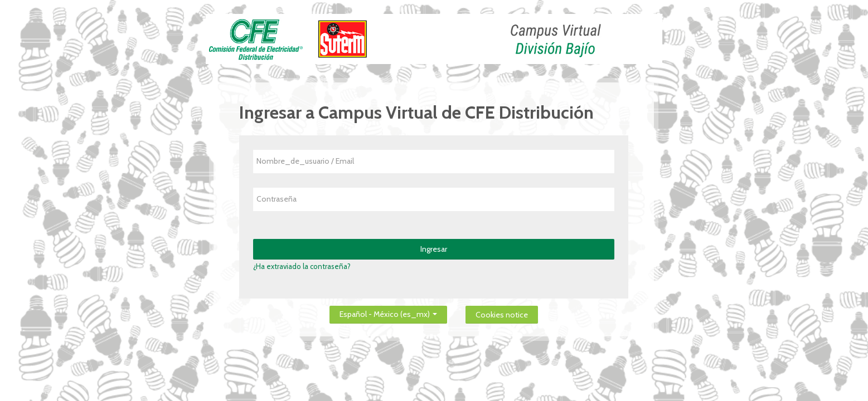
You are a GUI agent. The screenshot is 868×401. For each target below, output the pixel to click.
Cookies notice (502, 315)
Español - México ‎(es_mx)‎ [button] (388, 312)
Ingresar (434, 249)
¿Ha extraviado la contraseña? (302, 266)
